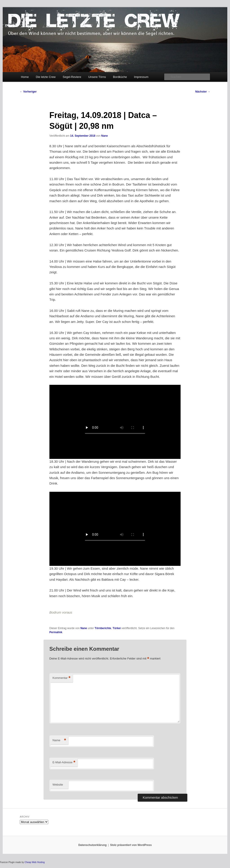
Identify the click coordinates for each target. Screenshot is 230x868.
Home (25, 77)
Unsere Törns (97, 77)
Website (58, 785)
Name (59, 740)
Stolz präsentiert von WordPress (131, 845)
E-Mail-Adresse (64, 763)
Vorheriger (28, 92)
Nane (104, 136)
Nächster (203, 92)
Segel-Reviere (72, 77)
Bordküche (120, 77)
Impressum (141, 77)
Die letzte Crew (46, 77)
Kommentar (62, 678)
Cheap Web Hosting (35, 862)
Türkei (117, 628)
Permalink (56, 632)
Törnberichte (103, 628)
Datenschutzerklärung (93, 845)
